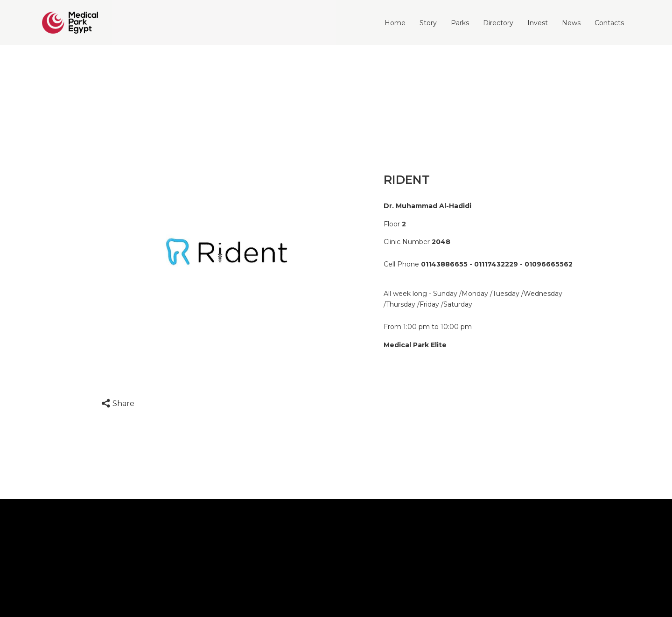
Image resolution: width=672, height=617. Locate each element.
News (571, 23)
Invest (538, 23)
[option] (227, 252)
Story (428, 23)
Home (395, 23)
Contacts (609, 23)
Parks (460, 23)
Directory (498, 23)
